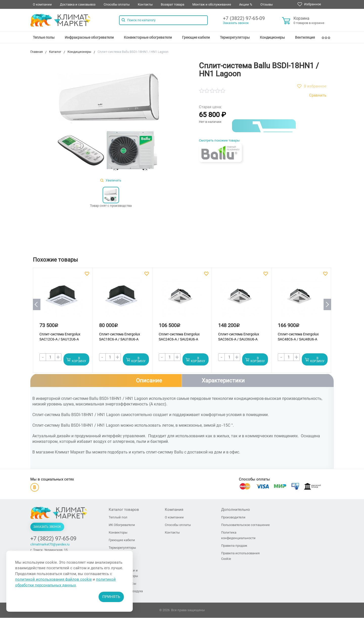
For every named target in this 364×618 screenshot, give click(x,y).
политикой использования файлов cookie (53, 579)
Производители (233, 518)
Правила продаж (234, 546)
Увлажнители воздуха (126, 591)
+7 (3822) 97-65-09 (244, 18)
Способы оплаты (117, 4)
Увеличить (111, 180)
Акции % (246, 4)
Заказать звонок (236, 23)
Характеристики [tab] (223, 381)
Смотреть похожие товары (219, 140)
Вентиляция (305, 37)
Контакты (145, 4)
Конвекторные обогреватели (148, 37)
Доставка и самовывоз (78, 4)
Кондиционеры (272, 37)
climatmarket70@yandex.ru (50, 545)
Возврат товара (173, 4)
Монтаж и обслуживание (212, 4)
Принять (111, 597)
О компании (42, 4)
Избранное (309, 4)
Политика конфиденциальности (238, 535)
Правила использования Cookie (240, 556)
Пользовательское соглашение (245, 525)
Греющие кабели (196, 37)
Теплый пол (118, 518)
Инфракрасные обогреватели (89, 37)
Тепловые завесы (122, 584)
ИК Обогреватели (122, 525)
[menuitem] (44, 37)
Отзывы (267, 4)
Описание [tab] (149, 381)
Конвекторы (118, 533)
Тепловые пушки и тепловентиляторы (123, 573)
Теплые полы (44, 37)
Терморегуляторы (235, 37)
